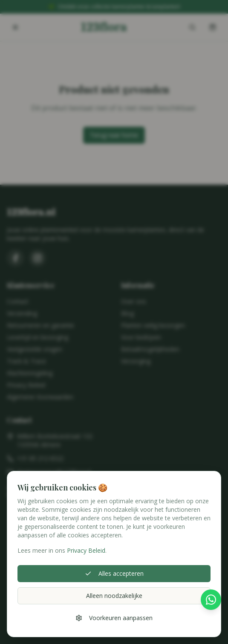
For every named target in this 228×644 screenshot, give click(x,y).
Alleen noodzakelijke (114, 596)
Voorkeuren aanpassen (114, 618)
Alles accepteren (114, 573)
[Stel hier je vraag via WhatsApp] (211, 602)
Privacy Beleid (86, 550)
